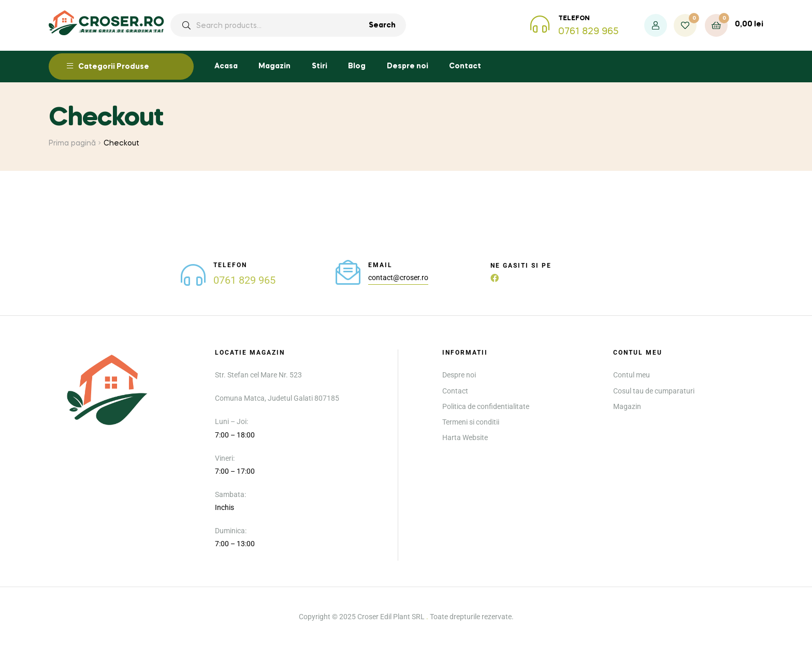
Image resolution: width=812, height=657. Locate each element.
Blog (357, 66)
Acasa (226, 66)
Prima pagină (72, 143)
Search (382, 25)
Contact (465, 66)
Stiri (320, 66)
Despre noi (408, 66)
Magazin (274, 66)
